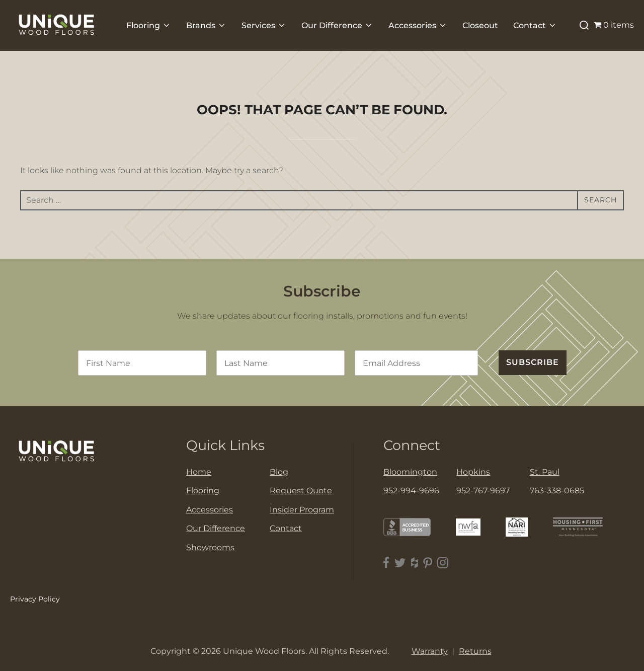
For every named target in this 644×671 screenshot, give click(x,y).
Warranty (430, 651)
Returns (475, 651)
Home (199, 472)
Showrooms (210, 547)
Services (264, 25)
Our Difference (337, 25)
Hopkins (473, 472)
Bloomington (410, 472)
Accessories (418, 25)
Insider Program (302, 510)
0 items (614, 25)
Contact (535, 25)
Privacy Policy (35, 599)
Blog (279, 472)
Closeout (480, 25)
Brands (206, 25)
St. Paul (545, 472)
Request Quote (301, 491)
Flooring (149, 25)
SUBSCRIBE (533, 362)
